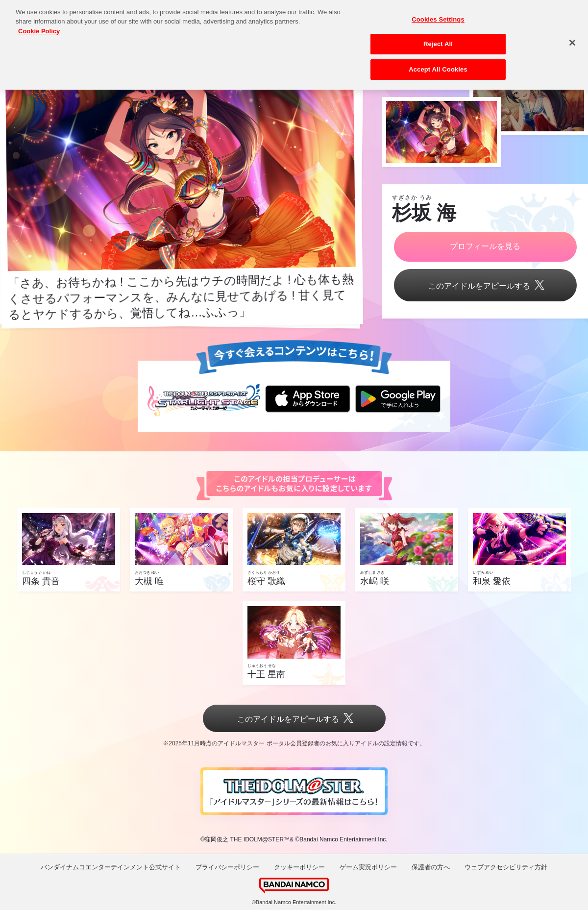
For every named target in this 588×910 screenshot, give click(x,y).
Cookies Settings (438, 13)
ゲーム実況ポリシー (368, 867)
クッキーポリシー (299, 867)
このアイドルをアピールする (485, 286)
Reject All (438, 37)
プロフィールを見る (485, 246)
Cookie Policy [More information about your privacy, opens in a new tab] (39, 25)
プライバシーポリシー (227, 867)
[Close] (572, 36)
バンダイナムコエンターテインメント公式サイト (111, 867)
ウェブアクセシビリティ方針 (506, 867)
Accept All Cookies (438, 63)
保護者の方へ (431, 867)
